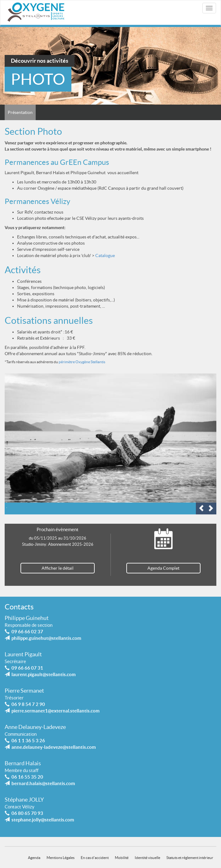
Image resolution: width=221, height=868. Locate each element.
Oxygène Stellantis (90, 362)
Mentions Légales (61, 857)
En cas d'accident (95, 857)
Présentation (20, 112)
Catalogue (105, 255)
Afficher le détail (58, 568)
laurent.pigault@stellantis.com (44, 674)
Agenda (34, 857)
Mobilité (122, 857)
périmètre (67, 362)
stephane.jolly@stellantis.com (43, 820)
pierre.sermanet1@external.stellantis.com (56, 711)
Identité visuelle (147, 857)
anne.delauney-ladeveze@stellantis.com (54, 747)
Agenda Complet (163, 568)
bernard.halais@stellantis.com (43, 783)
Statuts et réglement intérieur (190, 857)
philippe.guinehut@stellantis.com (46, 638)
